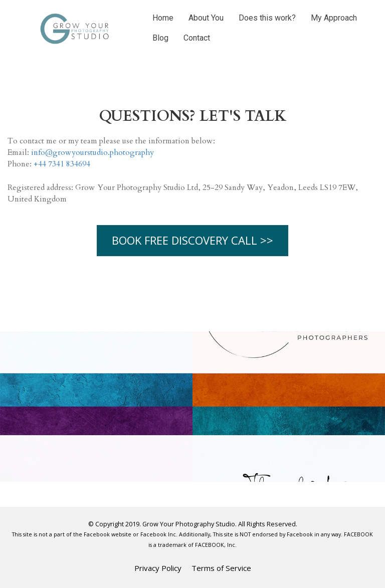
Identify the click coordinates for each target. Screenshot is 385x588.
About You (206, 18)
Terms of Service (221, 568)
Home (163, 18)
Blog (160, 38)
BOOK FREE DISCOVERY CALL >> (192, 240)
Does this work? (267, 18)
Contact (197, 38)
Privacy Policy (158, 568)
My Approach (334, 18)
